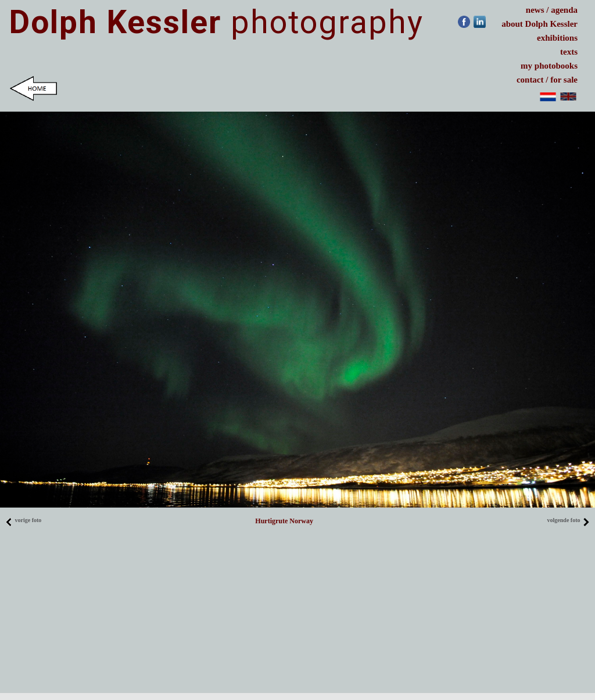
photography (216, 22)
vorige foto (23, 520)
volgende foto (569, 520)
